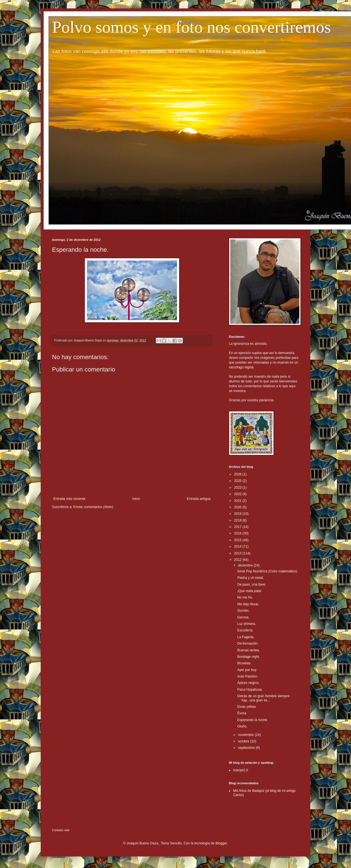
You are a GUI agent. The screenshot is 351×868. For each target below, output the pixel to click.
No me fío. (245, 597)
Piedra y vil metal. (251, 578)
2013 (238, 553)
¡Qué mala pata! (249, 591)
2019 (238, 514)
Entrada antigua (199, 499)
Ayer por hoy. (247, 670)
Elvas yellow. (247, 707)
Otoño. (242, 726)
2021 (238, 501)
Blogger (221, 843)
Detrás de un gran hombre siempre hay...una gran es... (263, 698)
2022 (238, 494)
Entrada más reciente (69, 499)
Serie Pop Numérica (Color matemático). (268, 571)
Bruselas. (244, 663)
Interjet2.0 (241, 770)
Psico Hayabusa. (250, 690)
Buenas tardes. (249, 650)
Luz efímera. (247, 624)
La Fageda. (246, 637)
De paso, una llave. (252, 584)
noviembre (246, 735)
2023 (238, 488)
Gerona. (243, 617)
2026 (238, 474)
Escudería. (245, 630)
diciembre (246, 565)
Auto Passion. (248, 676)
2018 (238, 520)
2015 (238, 540)
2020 (238, 507)
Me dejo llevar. (248, 604)
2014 (238, 547)
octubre (244, 741)
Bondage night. (249, 657)
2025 (238, 481)
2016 (238, 533)
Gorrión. (243, 611)
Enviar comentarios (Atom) (93, 507)
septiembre (247, 748)
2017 (238, 527)
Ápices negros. (248, 683)
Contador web (61, 830)
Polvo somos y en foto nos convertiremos (191, 27)
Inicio (136, 499)
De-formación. (248, 643)
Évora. (242, 713)
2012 (238, 560)
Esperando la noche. (253, 720)
